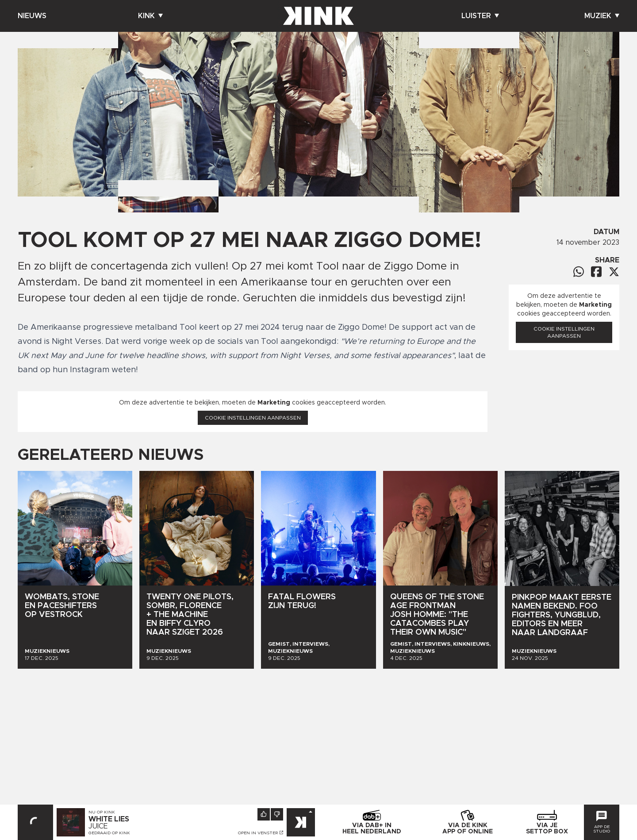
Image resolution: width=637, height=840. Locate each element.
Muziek (602, 16)
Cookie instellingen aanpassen (253, 418)
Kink (150, 16)
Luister (480, 16)
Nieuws (32, 16)
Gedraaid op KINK (109, 833)
